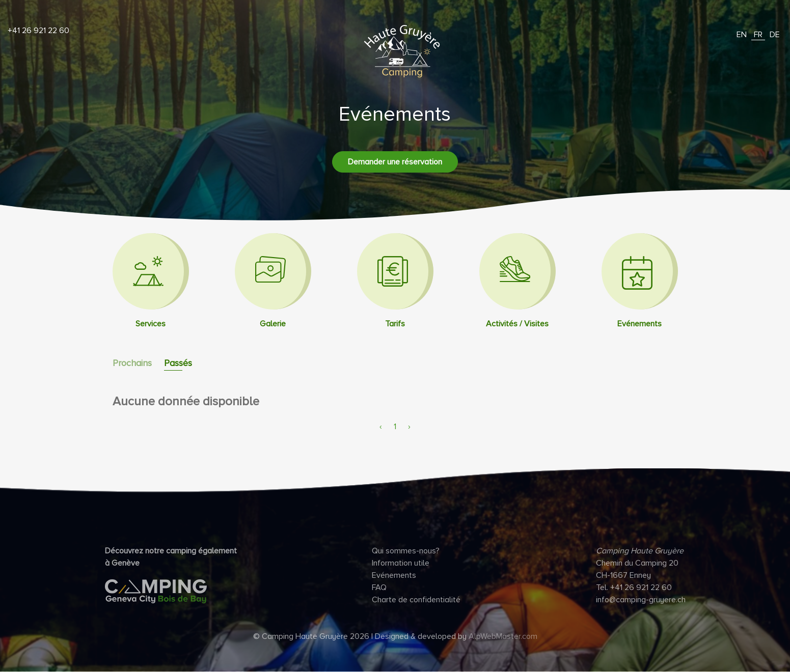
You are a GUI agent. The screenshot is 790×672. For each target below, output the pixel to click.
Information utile (401, 563)
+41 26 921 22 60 (38, 31)
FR (758, 35)
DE (775, 35)
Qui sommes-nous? (406, 551)
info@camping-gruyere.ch (641, 600)
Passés (178, 363)
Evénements (394, 575)
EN (742, 35)
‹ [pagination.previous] (381, 427)
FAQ (379, 587)
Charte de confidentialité (416, 600)
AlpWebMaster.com (503, 636)
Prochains (132, 363)
